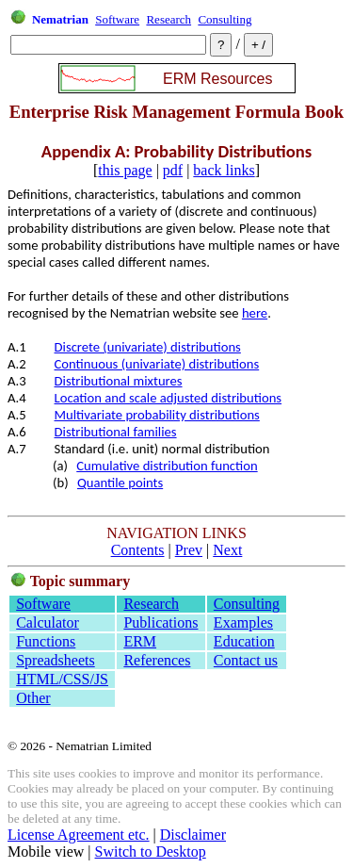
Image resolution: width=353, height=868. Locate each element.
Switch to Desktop (151, 852)
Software (117, 19)
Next (227, 550)
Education (244, 641)
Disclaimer (193, 835)
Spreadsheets (56, 660)
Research (168, 19)
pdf (173, 170)
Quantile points (120, 483)
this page (125, 170)
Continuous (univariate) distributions (157, 364)
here (255, 313)
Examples (243, 622)
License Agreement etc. (79, 835)
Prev (189, 550)
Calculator (48, 622)
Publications (160, 622)
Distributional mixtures (119, 381)
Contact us (246, 660)
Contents (138, 550)
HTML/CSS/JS (62, 679)
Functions (46, 641)
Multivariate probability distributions (157, 415)
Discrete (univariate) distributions (148, 347)
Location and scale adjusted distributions (168, 398)
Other (33, 698)
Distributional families (116, 432)
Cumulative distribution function (167, 466)
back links (224, 170)
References (157, 660)
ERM (140, 641)
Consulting (225, 19)
